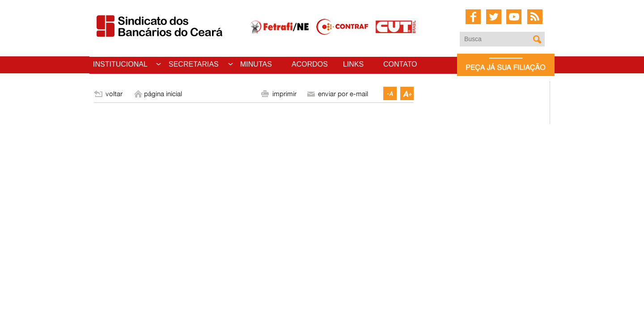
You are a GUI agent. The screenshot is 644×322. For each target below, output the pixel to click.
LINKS (353, 64)
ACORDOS (310, 64)
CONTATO (400, 64)
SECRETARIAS (194, 64)
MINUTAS (256, 64)
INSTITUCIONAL (120, 64)
